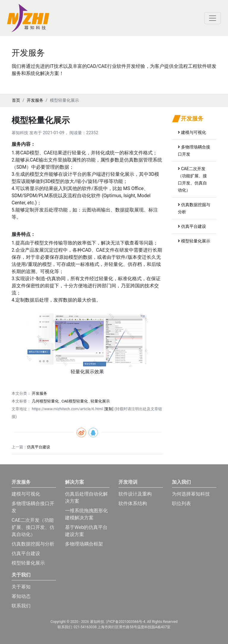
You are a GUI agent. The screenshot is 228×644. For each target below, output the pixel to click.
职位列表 (181, 503)
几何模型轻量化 (45, 401)
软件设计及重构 (135, 494)
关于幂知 (21, 587)
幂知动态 (21, 596)
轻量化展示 (100, 401)
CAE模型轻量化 (75, 401)
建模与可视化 (192, 132)
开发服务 (35, 100)
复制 (109, 409)
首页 (16, 100)
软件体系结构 (133, 503)
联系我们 (21, 606)
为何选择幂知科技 (191, 494)
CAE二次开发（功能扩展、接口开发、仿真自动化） (33, 527)
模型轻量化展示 (194, 241)
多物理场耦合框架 (84, 544)
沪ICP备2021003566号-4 (126, 622)
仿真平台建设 (39, 447)
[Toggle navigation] (213, 18)
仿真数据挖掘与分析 (33, 544)
